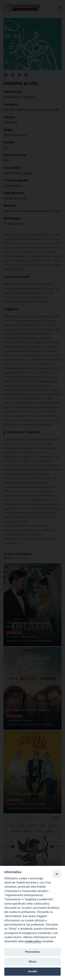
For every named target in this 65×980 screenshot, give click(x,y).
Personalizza (32, 952)
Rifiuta (32, 962)
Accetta (32, 971)
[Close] (57, 874)
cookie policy (33, 941)
